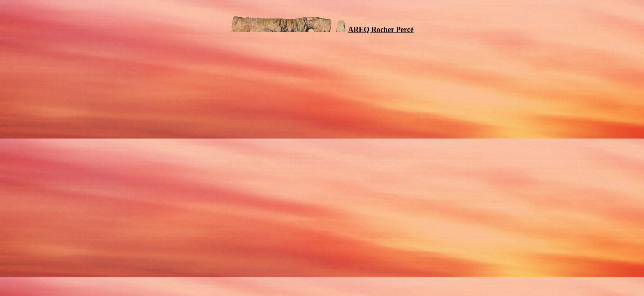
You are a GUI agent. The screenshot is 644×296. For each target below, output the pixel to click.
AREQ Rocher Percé (381, 30)
